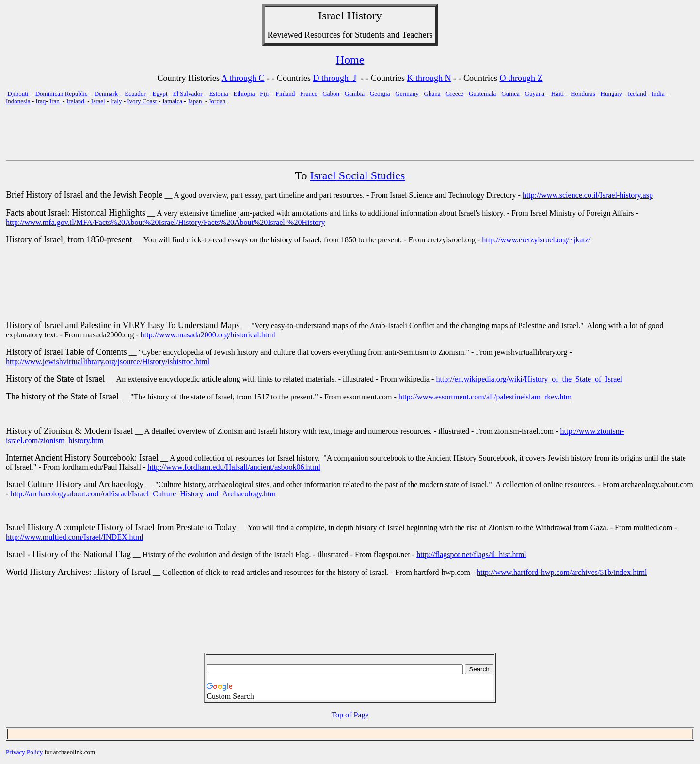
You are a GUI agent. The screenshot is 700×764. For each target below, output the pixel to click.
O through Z (521, 78)
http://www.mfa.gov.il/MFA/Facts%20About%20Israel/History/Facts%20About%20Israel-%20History (165, 222)
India (658, 93)
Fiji (265, 93)
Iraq (40, 101)
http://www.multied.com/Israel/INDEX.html (75, 537)
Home (350, 60)
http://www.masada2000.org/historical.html (208, 335)
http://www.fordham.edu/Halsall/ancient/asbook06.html (234, 467)
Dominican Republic (62, 93)
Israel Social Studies (358, 175)
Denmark (107, 93)
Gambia (355, 93)
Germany (407, 93)
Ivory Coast (142, 101)
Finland (286, 93)
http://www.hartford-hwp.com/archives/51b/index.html (562, 572)
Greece (454, 93)
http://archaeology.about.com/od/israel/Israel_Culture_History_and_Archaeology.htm (143, 494)
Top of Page (350, 715)
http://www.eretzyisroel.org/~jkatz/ (536, 240)
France (309, 93)
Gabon (331, 93)
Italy (116, 101)
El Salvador (189, 93)
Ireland (76, 101)
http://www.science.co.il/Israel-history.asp (588, 195)
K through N (429, 78)
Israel (331, 16)
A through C (243, 78)
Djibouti (19, 93)
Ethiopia (245, 93)
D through (332, 78)
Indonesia (18, 101)
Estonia (219, 93)
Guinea (510, 93)
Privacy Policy (24, 752)
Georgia (380, 93)
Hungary (612, 93)
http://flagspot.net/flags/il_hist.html (471, 554)
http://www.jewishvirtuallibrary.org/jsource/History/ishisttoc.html (108, 361)
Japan (196, 101)
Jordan (217, 101)
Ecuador (136, 93)
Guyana (536, 93)
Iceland (637, 93)
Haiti (558, 93)
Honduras (583, 93)
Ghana (432, 93)
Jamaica (172, 101)
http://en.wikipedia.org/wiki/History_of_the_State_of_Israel (529, 379)
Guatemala (482, 93)
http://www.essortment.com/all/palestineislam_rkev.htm (485, 397)
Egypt (160, 93)
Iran (55, 101)
